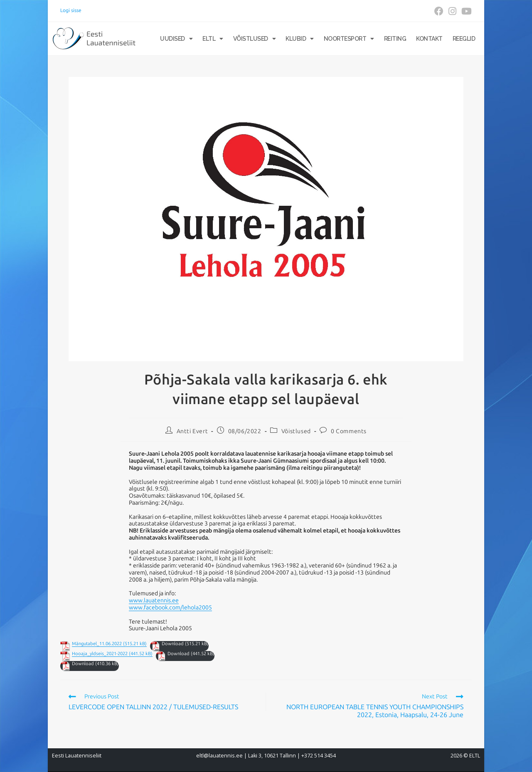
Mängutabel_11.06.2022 (97, 644)
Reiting (395, 39)
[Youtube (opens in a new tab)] (465, 11)
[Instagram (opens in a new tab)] (452, 11)
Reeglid (464, 39)
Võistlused (255, 39)
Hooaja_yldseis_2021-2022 (100, 654)
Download (173, 644)
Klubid (300, 39)
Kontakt (429, 39)
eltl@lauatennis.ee (219, 756)
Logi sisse (71, 10)
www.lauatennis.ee (154, 601)
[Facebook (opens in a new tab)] (439, 11)
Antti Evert (192, 431)
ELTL (213, 39)
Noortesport (349, 39)
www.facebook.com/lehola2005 (170, 608)
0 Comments (349, 431)
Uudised (176, 39)
